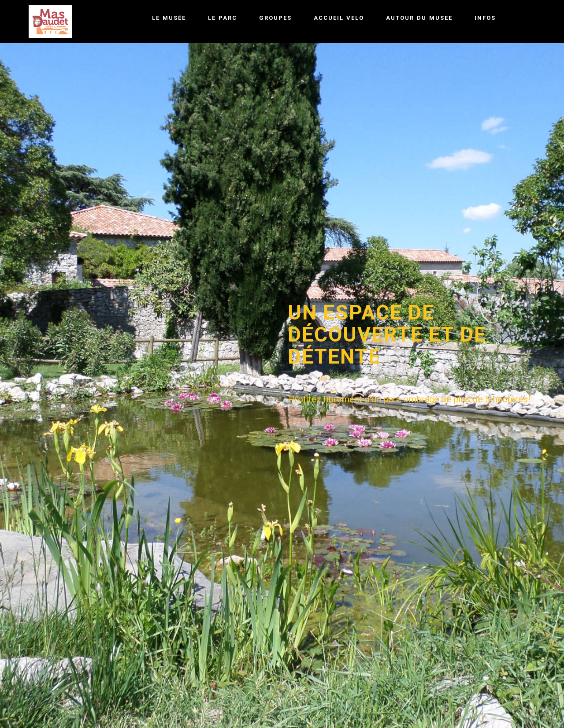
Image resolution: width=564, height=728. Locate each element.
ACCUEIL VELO (339, 18)
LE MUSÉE (169, 18)
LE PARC (223, 18)
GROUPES (275, 18)
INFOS (485, 18)
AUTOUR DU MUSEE (419, 18)
